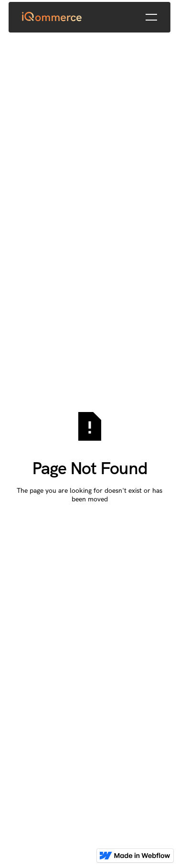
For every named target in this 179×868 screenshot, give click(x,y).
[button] (151, 17)
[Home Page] (53, 17)
